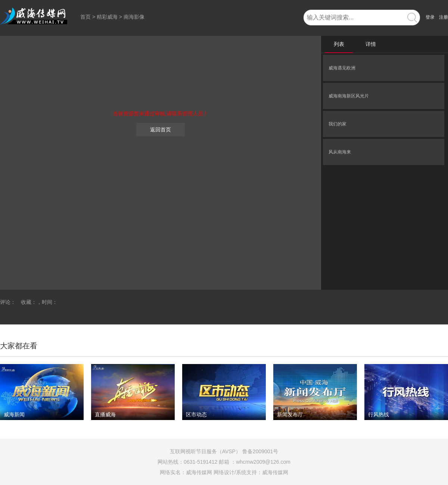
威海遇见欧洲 (342, 68)
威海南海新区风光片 (349, 96)
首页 (85, 17)
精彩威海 (107, 17)
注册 (444, 17)
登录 (430, 17)
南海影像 (134, 17)
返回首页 (161, 130)
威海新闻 (14, 414)
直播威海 (105, 414)
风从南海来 (340, 152)
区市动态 (196, 414)
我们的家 (337, 124)
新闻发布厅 (290, 414)
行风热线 (379, 414)
